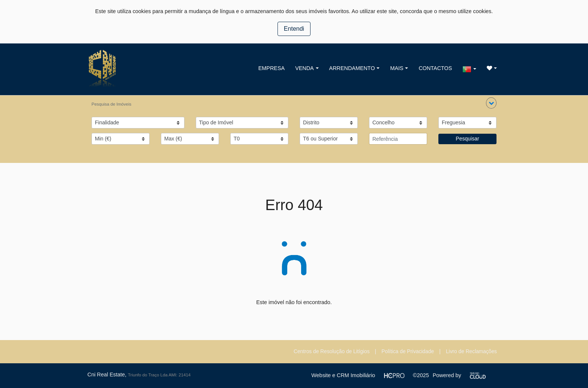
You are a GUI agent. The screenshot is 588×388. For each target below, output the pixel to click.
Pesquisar (467, 139)
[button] (491, 103)
